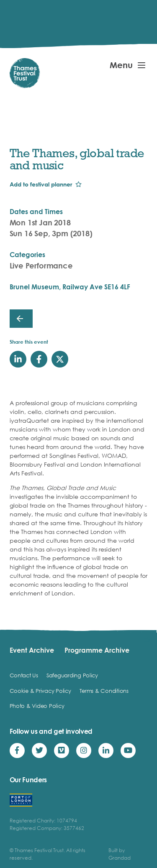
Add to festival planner (41, 184)
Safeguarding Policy (72, 675)
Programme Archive (97, 650)
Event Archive (32, 650)
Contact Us (24, 675)
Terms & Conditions (104, 691)
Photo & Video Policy (37, 706)
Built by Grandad (120, 854)
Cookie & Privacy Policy (40, 691)
